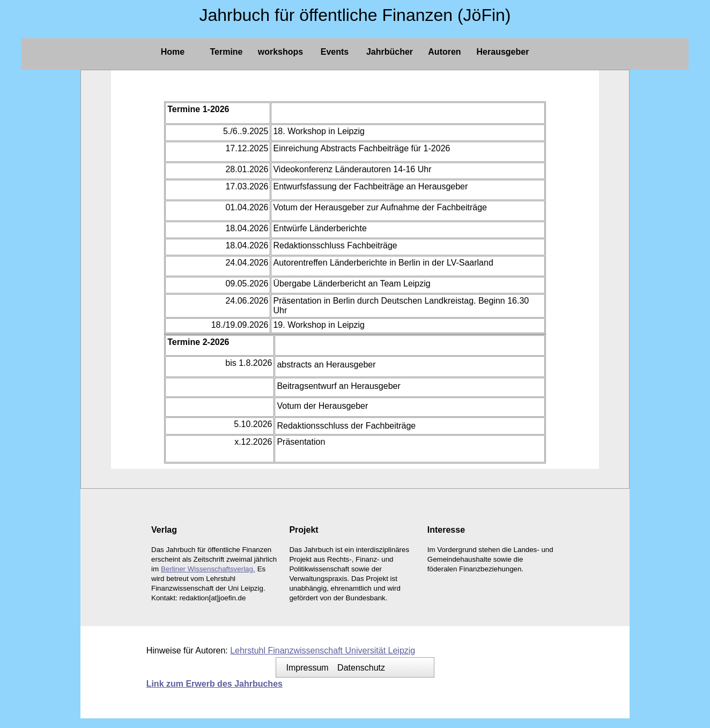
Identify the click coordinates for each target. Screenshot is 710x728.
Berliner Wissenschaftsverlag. (208, 569)
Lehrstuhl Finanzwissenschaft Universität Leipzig (323, 650)
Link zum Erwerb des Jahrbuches (215, 684)
